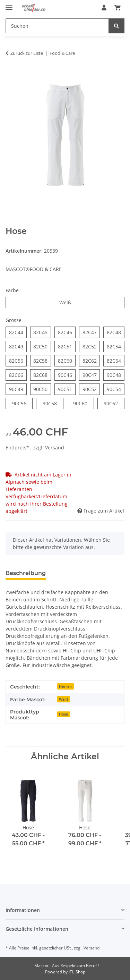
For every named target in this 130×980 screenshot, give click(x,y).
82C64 (116, 360)
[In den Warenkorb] (11, 75)
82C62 (91, 360)
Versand (55, 447)
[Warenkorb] (118, 8)
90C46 (67, 375)
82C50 (42, 346)
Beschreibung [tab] (26, 573)
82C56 (18, 360)
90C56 (23, 403)
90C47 (91, 375)
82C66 (18, 375)
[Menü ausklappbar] (9, 4)
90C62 (114, 403)
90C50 (42, 389)
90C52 (91, 389)
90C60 (84, 403)
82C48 (116, 332)
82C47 (91, 332)
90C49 (18, 389)
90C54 (116, 389)
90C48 (116, 375)
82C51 (67, 346)
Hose (63, 714)
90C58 (53, 403)
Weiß (71, 302)
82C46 (67, 332)
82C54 (116, 346)
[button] (104, 8)
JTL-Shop (77, 972)
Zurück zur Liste (27, 53)
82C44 (18, 332)
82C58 (42, 360)
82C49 (18, 346)
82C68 (42, 375)
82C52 (91, 346)
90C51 (67, 389)
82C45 (42, 332)
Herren (65, 686)
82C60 (67, 360)
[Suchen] (57, 26)
